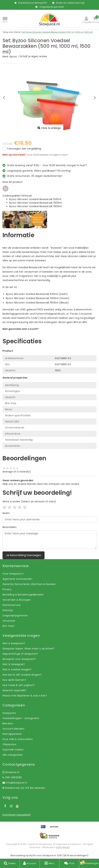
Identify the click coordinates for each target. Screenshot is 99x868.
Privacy (7, 589)
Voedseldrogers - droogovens (21, 718)
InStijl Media (63, 847)
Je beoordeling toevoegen (24, 555)
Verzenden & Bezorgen (17, 600)
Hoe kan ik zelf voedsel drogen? (22, 675)
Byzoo (13, 57)
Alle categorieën (13, 755)
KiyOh (33, 855)
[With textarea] (49, 540)
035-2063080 (12, 777)
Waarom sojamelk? (14, 690)
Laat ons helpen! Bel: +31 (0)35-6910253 (27, 332)
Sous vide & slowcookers (18, 739)
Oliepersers (9, 744)
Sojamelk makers (13, 750)
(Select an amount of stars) (29, 501)
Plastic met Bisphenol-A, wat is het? (25, 696)
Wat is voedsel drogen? (17, 669)
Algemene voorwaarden (17, 579)
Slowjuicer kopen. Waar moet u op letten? (28, 649)
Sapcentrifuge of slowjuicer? (20, 654)
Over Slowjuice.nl (13, 574)
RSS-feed (8, 626)
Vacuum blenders (13, 729)
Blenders (8, 723)
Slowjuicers (9, 713)
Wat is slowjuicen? (14, 643)
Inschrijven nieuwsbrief (17, 815)
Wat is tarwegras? (14, 664)
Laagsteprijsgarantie (15, 615)
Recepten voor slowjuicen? (19, 659)
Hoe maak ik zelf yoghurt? (19, 685)
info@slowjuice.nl (15, 783)
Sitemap (8, 610)
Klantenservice (12, 605)
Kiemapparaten (12, 734)
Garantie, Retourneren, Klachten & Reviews (29, 584)
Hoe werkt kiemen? (14, 680)
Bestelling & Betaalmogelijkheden (23, 595)
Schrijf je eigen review (34, 56)
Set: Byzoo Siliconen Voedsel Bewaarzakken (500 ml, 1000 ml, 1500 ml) (57, 32)
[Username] (49, 520)
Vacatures (9, 621)
